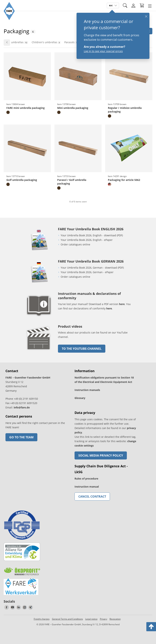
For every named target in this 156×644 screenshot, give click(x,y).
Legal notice (91, 619)
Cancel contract (92, 496)
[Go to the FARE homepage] (9, 19)
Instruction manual (87, 487)
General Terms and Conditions (67, 619)
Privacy (104, 619)
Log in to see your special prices (103, 51)
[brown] (8, 112)
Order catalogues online (75, 244)
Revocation (115, 619)
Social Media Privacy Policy (101, 455)
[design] (110, 184)
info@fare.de (22, 407)
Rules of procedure (86, 479)
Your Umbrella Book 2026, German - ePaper (87, 272)
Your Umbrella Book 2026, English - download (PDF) (92, 235)
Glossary (80, 398)
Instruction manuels (87, 390)
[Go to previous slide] (7, 43)
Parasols (72, 42)
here (122, 304)
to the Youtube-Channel (82, 349)
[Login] (133, 6)
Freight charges (42, 619)
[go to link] (39, 351)
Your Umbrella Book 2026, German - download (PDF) (92, 268)
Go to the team (21, 437)
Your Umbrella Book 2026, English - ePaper (87, 240)
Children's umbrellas (46, 42)
